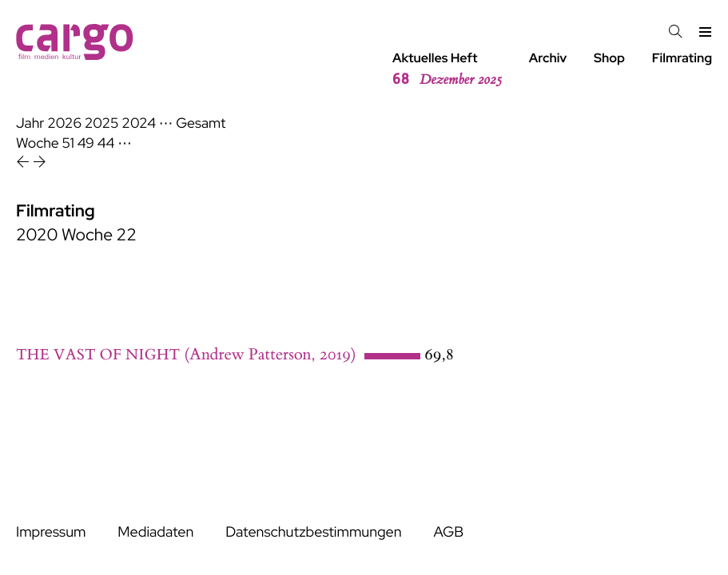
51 (68, 143)
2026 (64, 123)
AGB (448, 532)
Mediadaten (155, 532)
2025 (102, 123)
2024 (139, 123)
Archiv (548, 58)
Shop (609, 58)
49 (86, 143)
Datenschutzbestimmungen (313, 532)
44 (106, 143)
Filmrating (682, 58)
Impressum (51, 532)
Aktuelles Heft (447, 69)
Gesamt (201, 123)
